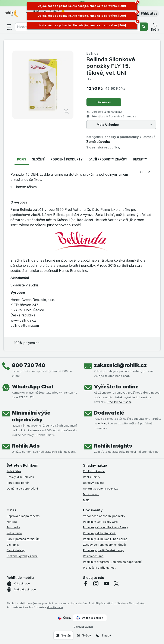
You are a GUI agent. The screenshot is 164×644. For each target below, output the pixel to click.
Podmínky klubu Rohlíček (99, 533)
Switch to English (90, 618)
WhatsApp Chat (33, 387)
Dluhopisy (13, 545)
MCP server (91, 494)
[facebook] (86, 584)
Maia (86, 500)
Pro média (13, 527)
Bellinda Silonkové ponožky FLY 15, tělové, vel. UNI (111, 66)
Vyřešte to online (116, 387)
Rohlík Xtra (14, 471)
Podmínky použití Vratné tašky (103, 550)
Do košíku (104, 102)
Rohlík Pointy (92, 477)
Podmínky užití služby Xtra (100, 522)
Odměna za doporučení (22, 488)
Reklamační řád (93, 556)
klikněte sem (55, 607)
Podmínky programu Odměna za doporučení (112, 562)
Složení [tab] (38, 159)
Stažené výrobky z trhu (22, 556)
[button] (146, 13)
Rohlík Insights (113, 446)
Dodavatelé (109, 413)
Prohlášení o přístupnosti (100, 568)
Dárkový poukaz (94, 483)
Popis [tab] (22, 159)
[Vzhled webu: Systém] (63, 635)
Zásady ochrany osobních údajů (104, 545)
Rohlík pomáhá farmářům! (23, 539)
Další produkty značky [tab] (108, 159)
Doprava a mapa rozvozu (23, 516)
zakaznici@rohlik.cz (120, 365)
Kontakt (12, 522)
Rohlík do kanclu (94, 471)
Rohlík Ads (26, 446)
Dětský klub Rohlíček (20, 477)
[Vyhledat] (144, 27)
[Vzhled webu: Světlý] (84, 635)
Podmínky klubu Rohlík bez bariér (105, 539)
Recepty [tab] (140, 159)
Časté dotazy (16, 550)
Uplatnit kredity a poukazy (101, 488)
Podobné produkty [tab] (67, 159)
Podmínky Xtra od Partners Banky (105, 527)
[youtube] (106, 584)
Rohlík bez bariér (18, 483)
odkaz (102, 423)
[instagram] (96, 584)
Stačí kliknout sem (119, 402)
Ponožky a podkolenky (121, 137)
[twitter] (116, 584)
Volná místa (14, 533)
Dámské (149, 137)
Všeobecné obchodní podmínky (104, 516)
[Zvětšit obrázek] (67, 112)
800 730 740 (29, 365)
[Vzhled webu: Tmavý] (103, 635)
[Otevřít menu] (9, 27)
